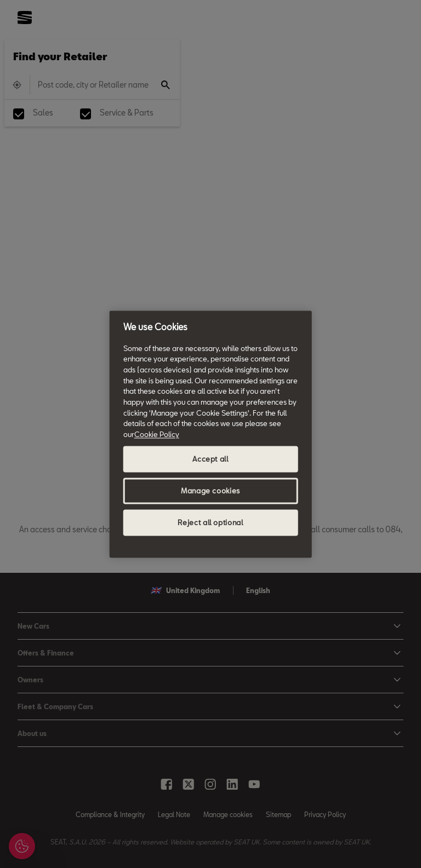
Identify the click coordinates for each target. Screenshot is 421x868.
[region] (211, 434)
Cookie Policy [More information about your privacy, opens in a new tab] (157, 434)
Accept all (210, 459)
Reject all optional (210, 522)
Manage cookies (210, 491)
